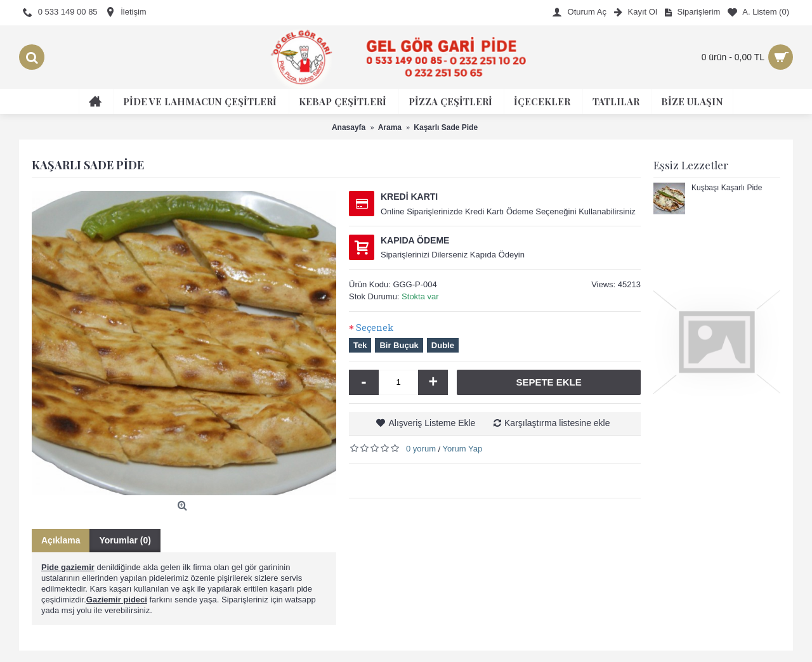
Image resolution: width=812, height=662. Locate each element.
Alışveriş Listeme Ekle (432, 423)
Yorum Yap (463, 449)
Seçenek (375, 328)
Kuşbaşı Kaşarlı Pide (727, 188)
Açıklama (61, 540)
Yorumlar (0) (125, 540)
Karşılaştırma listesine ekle (557, 423)
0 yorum (421, 449)
